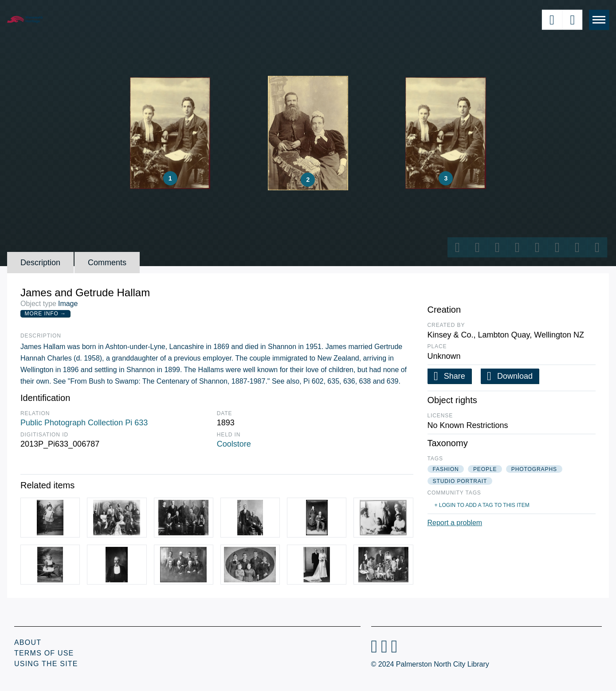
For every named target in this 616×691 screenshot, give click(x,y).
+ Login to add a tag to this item (482, 505)
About (28, 642)
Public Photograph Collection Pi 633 (84, 423)
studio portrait (460, 481)
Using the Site (46, 664)
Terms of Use (44, 653)
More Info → (45, 314)
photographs (534, 469)
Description (40, 263)
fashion (446, 469)
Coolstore (234, 444)
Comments (107, 263)
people (485, 469)
